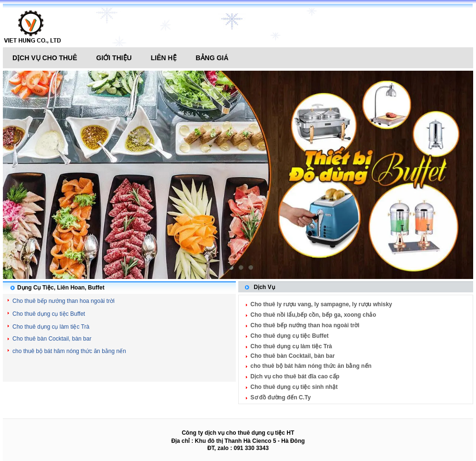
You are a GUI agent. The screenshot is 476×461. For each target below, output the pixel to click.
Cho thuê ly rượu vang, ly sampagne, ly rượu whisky (322, 304)
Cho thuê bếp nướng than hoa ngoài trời (63, 301)
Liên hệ (164, 58)
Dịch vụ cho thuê (45, 58)
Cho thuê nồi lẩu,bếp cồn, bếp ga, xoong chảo (313, 315)
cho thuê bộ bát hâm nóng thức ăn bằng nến (69, 351)
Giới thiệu (114, 58)
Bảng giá (212, 58)
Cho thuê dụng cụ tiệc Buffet (49, 314)
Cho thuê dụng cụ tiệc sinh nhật (294, 387)
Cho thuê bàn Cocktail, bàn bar (52, 339)
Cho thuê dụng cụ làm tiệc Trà (51, 327)
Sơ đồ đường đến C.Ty (281, 397)
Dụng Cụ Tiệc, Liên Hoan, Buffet (61, 288)
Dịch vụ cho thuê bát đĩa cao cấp (295, 376)
